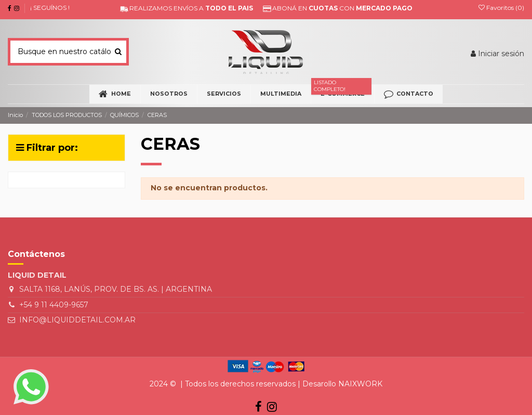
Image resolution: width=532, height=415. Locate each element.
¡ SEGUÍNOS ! (50, 8)
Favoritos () (501, 8)
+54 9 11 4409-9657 (54, 305)
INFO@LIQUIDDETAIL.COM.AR (77, 320)
